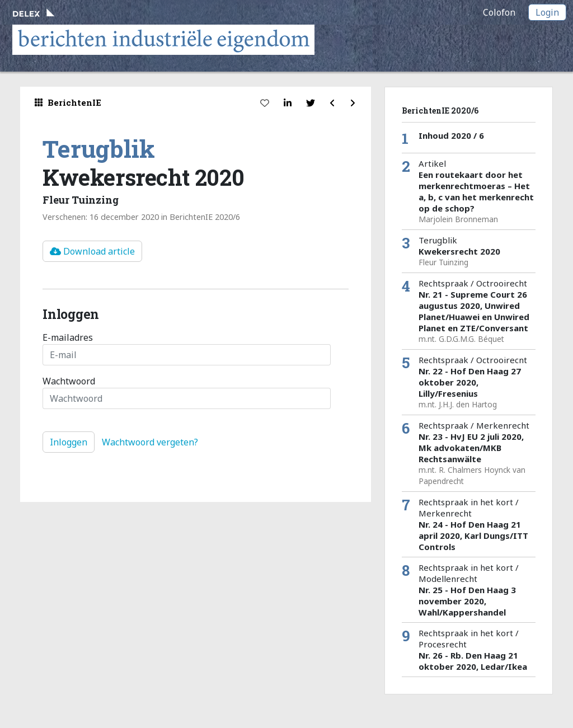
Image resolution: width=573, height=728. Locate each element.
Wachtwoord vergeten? (150, 442)
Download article (92, 251)
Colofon (499, 12)
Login (547, 12)
